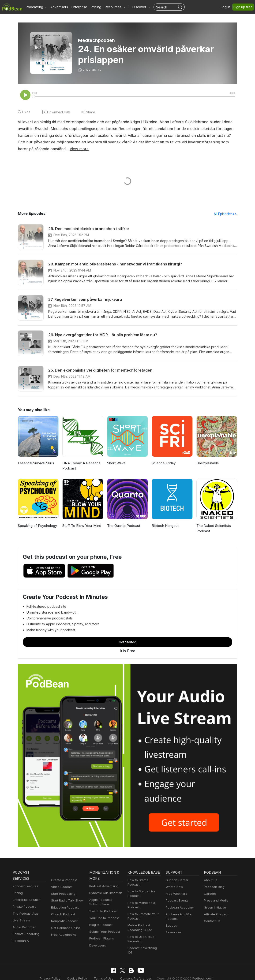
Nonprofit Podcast (63, 922)
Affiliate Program (215, 915)
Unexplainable (208, 464)
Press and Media (216, 901)
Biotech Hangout (165, 526)
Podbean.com (197, 971)
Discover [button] (135, 7)
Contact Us (212, 922)
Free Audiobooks (63, 935)
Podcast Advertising (103, 887)
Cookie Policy (81, 971)
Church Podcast (62, 915)
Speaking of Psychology (37, 526)
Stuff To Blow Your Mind (81, 526)
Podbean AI (21, 941)
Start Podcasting (62, 894)
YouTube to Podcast (103, 919)
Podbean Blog (214, 887)
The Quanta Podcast (123, 526)
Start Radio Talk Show (66, 901)
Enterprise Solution (26, 900)
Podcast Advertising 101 (144, 944)
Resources (173, 933)
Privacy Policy (56, 971)
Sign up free (244, 7)
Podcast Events (176, 901)
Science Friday (163, 464)
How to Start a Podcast (143, 881)
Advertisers (57, 7)
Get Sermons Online (65, 928)
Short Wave (116, 464)
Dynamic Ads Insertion (105, 893)
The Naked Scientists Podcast (213, 529)
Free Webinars (176, 894)
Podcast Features (25, 887)
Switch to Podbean (102, 912)
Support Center (176, 881)
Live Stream (21, 921)
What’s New (174, 887)
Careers (209, 894)
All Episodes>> (226, 214)
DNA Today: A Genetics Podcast (81, 466)
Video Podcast (61, 887)
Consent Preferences (136, 971)
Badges (171, 926)
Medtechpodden (96, 40)
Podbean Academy (179, 908)
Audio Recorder (23, 928)
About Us (210, 881)
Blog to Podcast (100, 925)
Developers (97, 946)
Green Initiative (214, 908)
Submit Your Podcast (104, 932)
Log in (227, 7)
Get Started (127, 642)
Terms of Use (106, 971)
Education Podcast (64, 908)
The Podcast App (24, 914)
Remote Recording (26, 934)
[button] (36, 7)
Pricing (93, 7)
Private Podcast (23, 907)
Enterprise (77, 7)
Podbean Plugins (101, 939)
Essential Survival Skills (36, 464)
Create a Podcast (63, 881)
